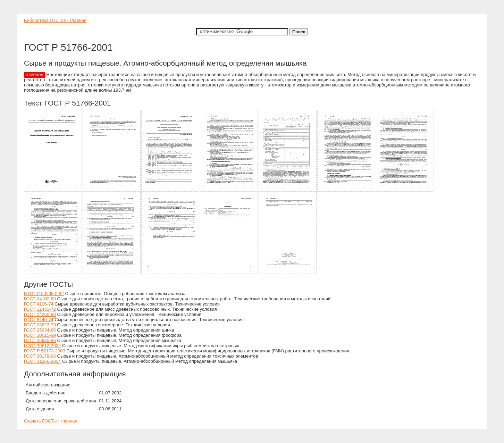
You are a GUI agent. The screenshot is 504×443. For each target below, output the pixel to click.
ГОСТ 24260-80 (40, 314)
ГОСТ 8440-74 (39, 320)
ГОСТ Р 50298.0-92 (44, 294)
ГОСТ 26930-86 (40, 340)
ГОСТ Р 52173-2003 (45, 351)
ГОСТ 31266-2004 (42, 361)
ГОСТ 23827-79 (40, 325)
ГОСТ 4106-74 (39, 304)
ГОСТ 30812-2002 (42, 346)
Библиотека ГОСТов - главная (55, 20)
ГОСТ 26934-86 (40, 330)
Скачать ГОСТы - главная (51, 421)
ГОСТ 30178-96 (40, 356)
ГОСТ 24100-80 (40, 299)
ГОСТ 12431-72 (40, 309)
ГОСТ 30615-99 (40, 335)
